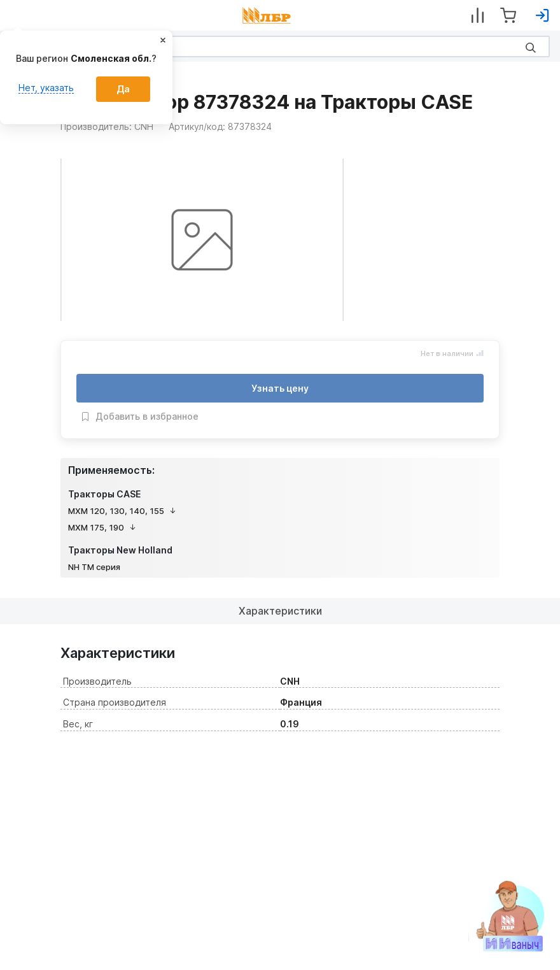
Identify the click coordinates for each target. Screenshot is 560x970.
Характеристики (280, 611)
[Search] (280, 46)
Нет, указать (46, 88)
